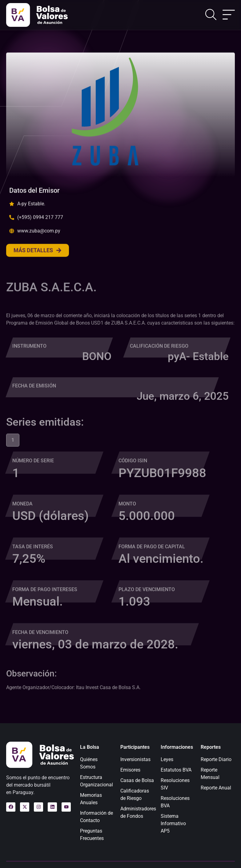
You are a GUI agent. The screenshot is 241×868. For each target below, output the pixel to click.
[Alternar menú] (229, 15)
